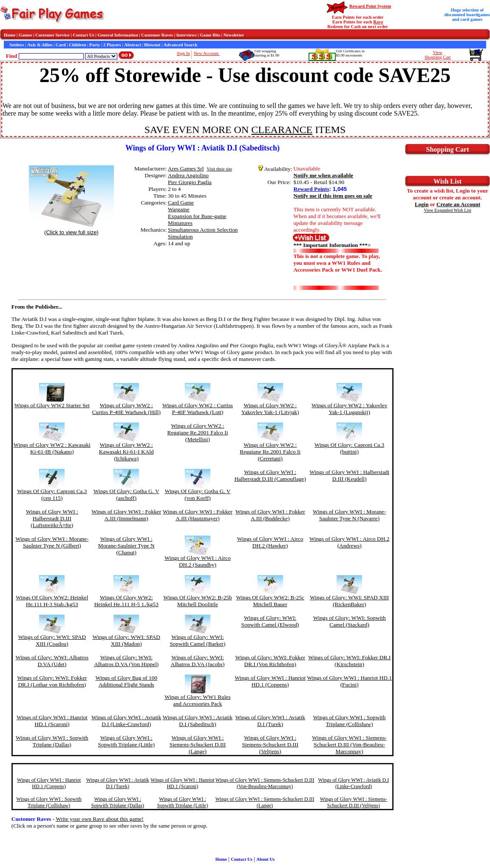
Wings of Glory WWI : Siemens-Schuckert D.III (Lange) (198, 745)
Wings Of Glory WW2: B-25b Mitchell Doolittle (197, 601)
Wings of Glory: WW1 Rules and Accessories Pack (197, 700)
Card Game (181, 203)
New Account (207, 53)
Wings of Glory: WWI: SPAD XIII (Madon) (126, 640)
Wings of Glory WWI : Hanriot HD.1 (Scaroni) (52, 721)
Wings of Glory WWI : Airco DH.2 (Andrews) (349, 542)
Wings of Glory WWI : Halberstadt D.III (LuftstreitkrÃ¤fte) (52, 518)
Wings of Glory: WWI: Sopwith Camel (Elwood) (270, 621)
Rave (378, 22)
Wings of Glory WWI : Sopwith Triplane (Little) (126, 741)
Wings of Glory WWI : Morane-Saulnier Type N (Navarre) (349, 515)
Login (422, 204)
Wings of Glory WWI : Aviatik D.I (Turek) (270, 721)
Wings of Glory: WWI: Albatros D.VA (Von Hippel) (126, 661)
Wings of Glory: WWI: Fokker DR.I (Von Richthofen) (270, 661)
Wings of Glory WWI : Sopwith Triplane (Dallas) (52, 741)
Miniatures (180, 223)
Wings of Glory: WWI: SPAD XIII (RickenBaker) (349, 601)
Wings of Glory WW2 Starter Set (52, 405)
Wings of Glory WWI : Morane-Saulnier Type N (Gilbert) (52, 542)
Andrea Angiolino (188, 175)
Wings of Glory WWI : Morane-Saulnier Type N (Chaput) (126, 546)
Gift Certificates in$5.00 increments (350, 53)
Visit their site (219, 169)
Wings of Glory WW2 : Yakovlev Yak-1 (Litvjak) (270, 409)
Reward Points (312, 189)
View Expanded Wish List (448, 210)
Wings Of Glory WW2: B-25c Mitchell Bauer (270, 601)
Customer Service (52, 35)
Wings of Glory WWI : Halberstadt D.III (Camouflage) (270, 475)
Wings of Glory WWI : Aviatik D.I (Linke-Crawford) (126, 721)
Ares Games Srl (186, 169)
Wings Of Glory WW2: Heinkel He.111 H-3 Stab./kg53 (52, 601)
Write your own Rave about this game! (100, 819)
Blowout (152, 45)
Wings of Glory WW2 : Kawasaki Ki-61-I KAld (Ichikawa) (126, 452)
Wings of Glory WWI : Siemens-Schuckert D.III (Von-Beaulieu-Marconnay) (349, 745)
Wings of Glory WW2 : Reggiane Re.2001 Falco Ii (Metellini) (198, 433)
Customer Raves (157, 35)
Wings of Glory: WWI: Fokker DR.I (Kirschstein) (349, 661)
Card (61, 45)
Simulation (180, 237)
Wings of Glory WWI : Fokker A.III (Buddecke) (270, 515)
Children (78, 45)
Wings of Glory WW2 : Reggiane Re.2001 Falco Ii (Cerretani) (270, 452)
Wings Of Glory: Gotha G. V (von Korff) (198, 495)
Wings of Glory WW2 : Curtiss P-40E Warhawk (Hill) (126, 409)
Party (95, 45)
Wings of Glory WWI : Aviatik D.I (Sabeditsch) (198, 721)
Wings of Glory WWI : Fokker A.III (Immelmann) (126, 515)
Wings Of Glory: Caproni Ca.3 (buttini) (349, 448)
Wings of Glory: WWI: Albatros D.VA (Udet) (52, 661)
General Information (118, 35)
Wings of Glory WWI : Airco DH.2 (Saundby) (198, 561)
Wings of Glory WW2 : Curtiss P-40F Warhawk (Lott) (198, 409)
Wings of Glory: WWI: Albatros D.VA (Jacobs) (198, 661)
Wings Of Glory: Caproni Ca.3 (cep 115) (52, 495)
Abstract (133, 45)
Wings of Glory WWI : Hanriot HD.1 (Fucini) (349, 681)
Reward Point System (370, 6)
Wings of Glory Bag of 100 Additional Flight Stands (126, 681)
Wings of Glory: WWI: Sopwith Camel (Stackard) (350, 621)
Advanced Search (180, 45)
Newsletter (234, 35)
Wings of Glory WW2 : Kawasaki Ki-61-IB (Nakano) (52, 448)
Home (10, 35)
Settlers (17, 45)
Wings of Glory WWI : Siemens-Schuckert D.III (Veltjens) (270, 745)
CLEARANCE (282, 130)
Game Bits (210, 35)
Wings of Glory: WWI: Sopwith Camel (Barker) (197, 640)
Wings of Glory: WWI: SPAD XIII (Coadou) (52, 640)
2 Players (112, 45)
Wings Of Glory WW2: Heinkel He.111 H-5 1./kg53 (126, 601)
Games (25, 35)
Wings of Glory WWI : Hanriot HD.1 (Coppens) (270, 681)
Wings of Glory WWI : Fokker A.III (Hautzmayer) (198, 515)
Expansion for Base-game (197, 216)
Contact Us (84, 35)
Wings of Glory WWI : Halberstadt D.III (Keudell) (349, 475)
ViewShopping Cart (438, 55)
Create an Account (458, 204)
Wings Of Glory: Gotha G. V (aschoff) (126, 495)
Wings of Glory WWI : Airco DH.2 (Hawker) (270, 542)
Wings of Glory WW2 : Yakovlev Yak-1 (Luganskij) (349, 409)
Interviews (187, 35)
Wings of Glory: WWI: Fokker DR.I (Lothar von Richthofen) (52, 681)
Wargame (179, 209)
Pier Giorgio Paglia (190, 182)
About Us (265, 859)
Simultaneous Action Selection (203, 230)
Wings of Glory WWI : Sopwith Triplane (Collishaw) (350, 721)
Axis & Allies (40, 45)
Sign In (183, 53)
